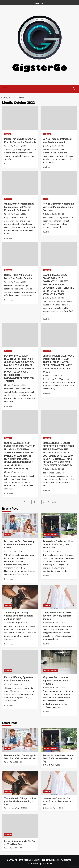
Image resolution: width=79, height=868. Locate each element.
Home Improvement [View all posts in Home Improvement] (51, 534)
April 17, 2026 (17, 684)
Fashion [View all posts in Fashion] (8, 606)
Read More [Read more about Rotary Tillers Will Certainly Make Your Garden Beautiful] (9, 300)
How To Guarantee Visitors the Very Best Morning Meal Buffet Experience (58, 207)
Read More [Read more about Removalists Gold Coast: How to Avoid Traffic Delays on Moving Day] (47, 576)
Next (54, 502)
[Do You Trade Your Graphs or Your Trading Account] (59, 118)
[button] (5, 88)
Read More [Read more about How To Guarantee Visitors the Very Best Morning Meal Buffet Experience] (47, 232)
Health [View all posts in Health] (7, 134)
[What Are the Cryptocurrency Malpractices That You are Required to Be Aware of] (20, 183)
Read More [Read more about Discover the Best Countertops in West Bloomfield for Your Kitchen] (9, 579)
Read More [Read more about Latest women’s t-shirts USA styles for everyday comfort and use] (47, 644)
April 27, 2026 (56, 551)
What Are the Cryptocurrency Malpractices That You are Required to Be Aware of (19, 207)
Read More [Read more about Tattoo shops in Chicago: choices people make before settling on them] (9, 644)
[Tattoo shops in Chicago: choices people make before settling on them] (20, 597)
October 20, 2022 (20, 282)
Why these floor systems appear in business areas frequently (55, 681)
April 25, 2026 (22, 623)
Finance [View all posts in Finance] (8, 199)
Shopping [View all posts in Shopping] (47, 606)
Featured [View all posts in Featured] (47, 270)
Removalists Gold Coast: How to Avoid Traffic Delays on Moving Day (58, 545)
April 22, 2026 (60, 623)
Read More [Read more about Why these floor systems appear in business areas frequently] (47, 712)
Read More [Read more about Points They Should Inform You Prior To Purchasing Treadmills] (9, 164)
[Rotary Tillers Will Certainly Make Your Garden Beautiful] (20, 254)
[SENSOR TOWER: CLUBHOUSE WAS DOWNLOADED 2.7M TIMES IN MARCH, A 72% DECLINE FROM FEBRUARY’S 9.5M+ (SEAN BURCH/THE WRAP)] (59, 335)
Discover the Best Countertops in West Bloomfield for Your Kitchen (20, 545)
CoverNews (32, 863)
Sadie (8, 146)
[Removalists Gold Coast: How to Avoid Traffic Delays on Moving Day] (59, 525)
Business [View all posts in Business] (47, 134)
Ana (8, 551)
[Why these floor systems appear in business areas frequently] (59, 662)
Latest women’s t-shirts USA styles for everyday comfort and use (57, 616)
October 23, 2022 (58, 146)
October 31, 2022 (20, 146)
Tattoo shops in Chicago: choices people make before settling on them (19, 616)
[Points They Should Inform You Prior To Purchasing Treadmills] (20, 118)
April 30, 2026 (17, 551)
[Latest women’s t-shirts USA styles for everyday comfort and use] (59, 597)
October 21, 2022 (20, 214)
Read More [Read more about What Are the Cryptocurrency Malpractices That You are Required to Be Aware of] (9, 238)
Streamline (10, 623)
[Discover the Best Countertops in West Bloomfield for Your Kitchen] (20, 525)
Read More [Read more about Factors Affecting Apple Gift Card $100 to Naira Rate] (9, 705)
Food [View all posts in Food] (45, 199)
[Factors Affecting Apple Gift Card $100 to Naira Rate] (20, 662)
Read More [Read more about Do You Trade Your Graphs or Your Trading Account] (47, 167)
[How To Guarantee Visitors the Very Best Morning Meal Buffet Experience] (59, 183)
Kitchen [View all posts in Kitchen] (8, 534)
